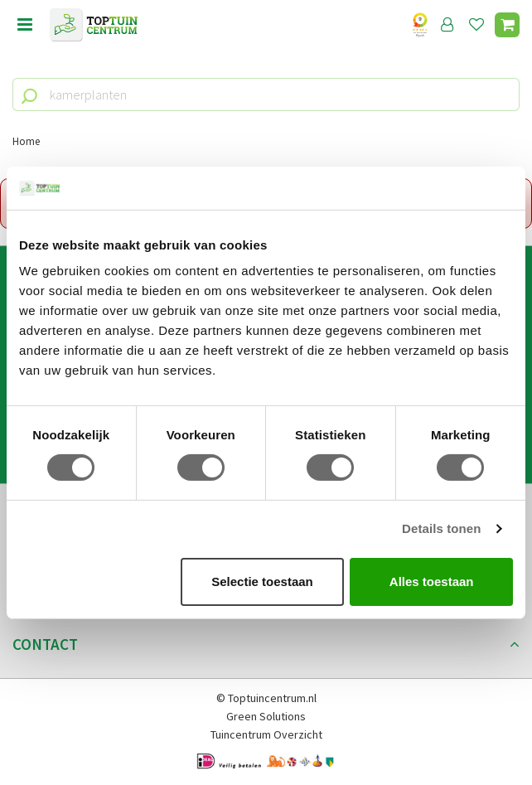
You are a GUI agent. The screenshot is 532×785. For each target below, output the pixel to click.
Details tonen (441, 528)
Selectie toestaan (262, 581)
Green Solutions (266, 716)
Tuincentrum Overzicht (266, 734)
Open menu (25, 25)
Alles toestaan (432, 581)
